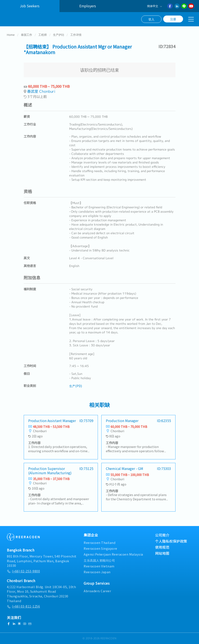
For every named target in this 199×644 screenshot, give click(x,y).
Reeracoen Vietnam (99, 566)
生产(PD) (59, 35)
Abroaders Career (97, 591)
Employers (88, 6)
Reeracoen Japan (97, 572)
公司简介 (162, 535)
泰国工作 (27, 35)
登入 (151, 19)
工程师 (43, 35)
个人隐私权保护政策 (171, 541)
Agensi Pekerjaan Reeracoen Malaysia (113, 554)
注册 (173, 19)
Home (11, 35)
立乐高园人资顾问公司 (99, 560)
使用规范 (162, 547)
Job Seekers (30, 6)
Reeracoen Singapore (100, 548)
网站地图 (162, 553)
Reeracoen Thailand (99, 543)
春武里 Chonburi (41, 92)
